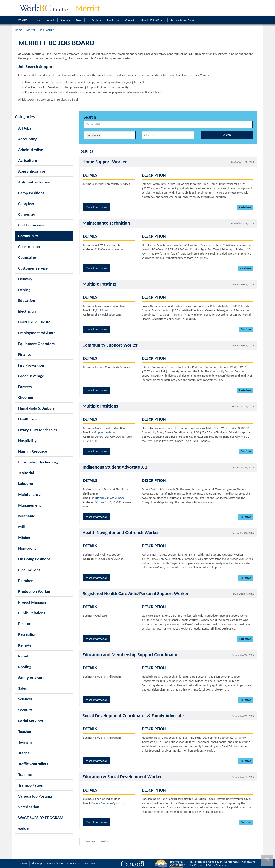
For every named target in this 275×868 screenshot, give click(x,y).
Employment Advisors (37, 333)
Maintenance (29, 494)
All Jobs (25, 128)
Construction (29, 247)
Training (25, 774)
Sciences (25, 699)
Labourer (26, 484)
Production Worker (34, 591)
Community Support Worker (110, 345)
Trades (24, 753)
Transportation (31, 785)
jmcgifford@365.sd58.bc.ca (108, 498)
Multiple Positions (100, 406)
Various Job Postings (35, 796)
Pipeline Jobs (29, 570)
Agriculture (28, 160)
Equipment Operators (36, 344)
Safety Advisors (31, 678)
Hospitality (27, 441)
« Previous (89, 841)
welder (24, 828)
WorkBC (23, 20)
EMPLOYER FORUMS (35, 322)
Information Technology (38, 462)
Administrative (31, 150)
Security (25, 710)
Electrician (27, 311)
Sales (23, 688)
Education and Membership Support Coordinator (130, 655)
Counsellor (27, 257)
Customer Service (33, 268)
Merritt (88, 8)
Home (37, 20)
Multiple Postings (99, 284)
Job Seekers (94, 20)
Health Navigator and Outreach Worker (121, 533)
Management (30, 505)
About (50, 20)
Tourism (25, 742)
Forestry (25, 387)
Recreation (27, 634)
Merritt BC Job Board (152, 20)
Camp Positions (31, 193)
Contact (130, 20)
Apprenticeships (32, 171)
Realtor (24, 624)
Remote (25, 645)
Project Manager (32, 602)
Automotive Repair (34, 182)
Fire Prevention (31, 365)
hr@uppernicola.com (104, 432)
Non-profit (27, 548)
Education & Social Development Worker (122, 777)
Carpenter (27, 214)
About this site (55, 863)
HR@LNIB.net (100, 310)
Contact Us (73, 863)
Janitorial (26, 473)
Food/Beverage (31, 376)
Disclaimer (90, 863)
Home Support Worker (105, 162)
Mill (22, 527)
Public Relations (32, 613)
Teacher (25, 731)
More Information (97, 207)
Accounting (28, 139)
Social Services (31, 721)
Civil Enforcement (33, 225)
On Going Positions (34, 559)
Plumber (25, 581)
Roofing (25, 667)
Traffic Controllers (33, 764)
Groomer (26, 397)
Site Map (37, 863)
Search (227, 135)
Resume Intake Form (182, 20)
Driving (24, 290)
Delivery (25, 279)
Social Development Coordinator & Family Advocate (133, 716)
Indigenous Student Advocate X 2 (115, 467)
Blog (79, 20)
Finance (25, 354)
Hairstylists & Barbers (36, 408)
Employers (113, 20)
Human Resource (33, 451)
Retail (23, 656)
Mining (24, 537)
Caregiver (26, 204)
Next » (104, 841)
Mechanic (27, 516)
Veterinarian (29, 807)
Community (28, 236)
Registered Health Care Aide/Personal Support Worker (135, 594)
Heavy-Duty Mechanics (38, 430)
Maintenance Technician (106, 223)
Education (27, 300)
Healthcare (27, 419)
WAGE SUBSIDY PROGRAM (41, 818)
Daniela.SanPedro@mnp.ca (108, 803)
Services (65, 20)
